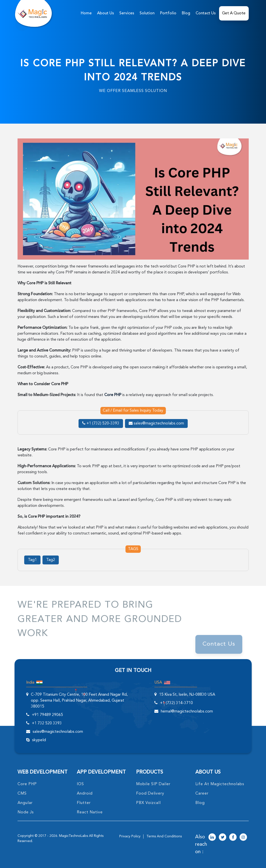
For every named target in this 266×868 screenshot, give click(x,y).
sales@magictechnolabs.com (156, 423)
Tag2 (51, 560)
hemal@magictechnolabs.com (187, 712)
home (86, 13)
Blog (186, 13)
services (127, 13)
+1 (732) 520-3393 (101, 423)
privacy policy (130, 836)
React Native (90, 812)
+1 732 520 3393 (47, 723)
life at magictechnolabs (220, 784)
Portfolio (168, 13)
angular (25, 803)
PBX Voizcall (148, 803)
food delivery (150, 794)
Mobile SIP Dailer (153, 784)
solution (147, 13)
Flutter (84, 803)
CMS (22, 794)
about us (105, 13)
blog (200, 803)
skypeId (39, 740)
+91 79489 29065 (47, 715)
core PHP (27, 784)
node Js (26, 812)
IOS (80, 784)
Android (85, 794)
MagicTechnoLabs (73, 836)
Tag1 (32, 560)
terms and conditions (164, 836)
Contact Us (206, 13)
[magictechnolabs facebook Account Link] (233, 838)
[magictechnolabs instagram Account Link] (243, 838)
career (202, 794)
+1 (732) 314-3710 (176, 703)
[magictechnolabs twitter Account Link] (223, 838)
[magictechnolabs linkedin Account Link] (212, 838)
